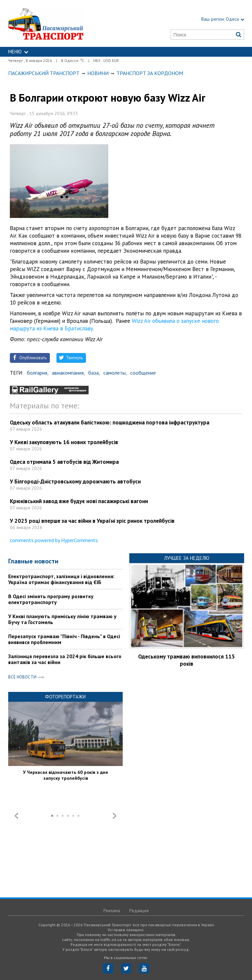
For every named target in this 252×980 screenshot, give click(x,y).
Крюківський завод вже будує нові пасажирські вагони (79, 501)
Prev (16, 816)
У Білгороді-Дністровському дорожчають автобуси (75, 481)
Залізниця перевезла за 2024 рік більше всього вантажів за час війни (65, 659)
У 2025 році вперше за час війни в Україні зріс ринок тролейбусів (92, 521)
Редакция (139, 911)
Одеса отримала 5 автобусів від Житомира (64, 462)
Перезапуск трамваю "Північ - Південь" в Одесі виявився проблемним (64, 639)
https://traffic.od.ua (61, 23)
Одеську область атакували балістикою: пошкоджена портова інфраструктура (110, 422)
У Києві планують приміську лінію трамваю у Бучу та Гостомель (62, 619)
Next (115, 816)
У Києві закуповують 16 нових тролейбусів (64, 442)
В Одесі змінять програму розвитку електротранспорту (51, 599)
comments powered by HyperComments (54, 540)
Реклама (112, 911)
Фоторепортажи (65, 697)
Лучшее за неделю (187, 558)
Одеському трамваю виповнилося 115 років (187, 660)
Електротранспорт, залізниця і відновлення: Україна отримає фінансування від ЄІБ (61, 579)
